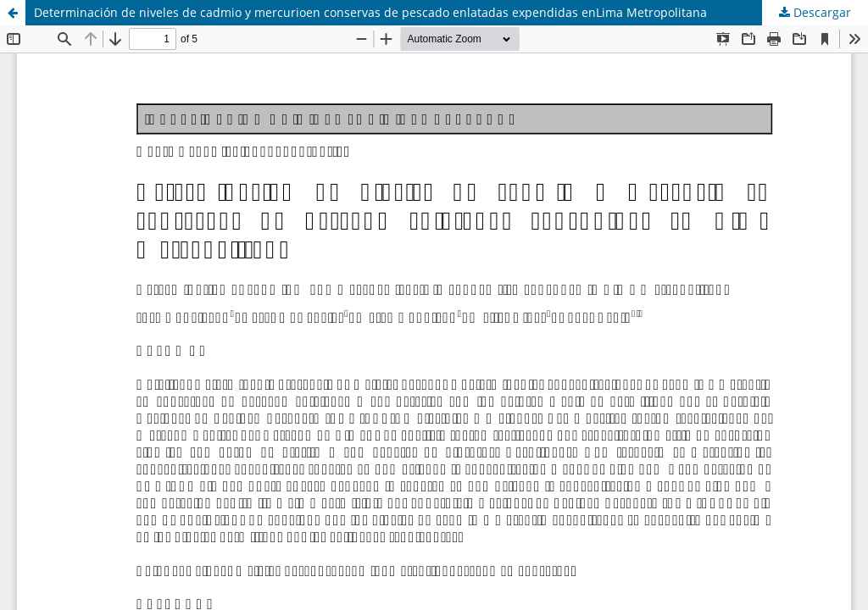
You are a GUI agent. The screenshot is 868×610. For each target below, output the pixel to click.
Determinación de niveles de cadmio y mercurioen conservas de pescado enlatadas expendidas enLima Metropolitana (370, 12)
